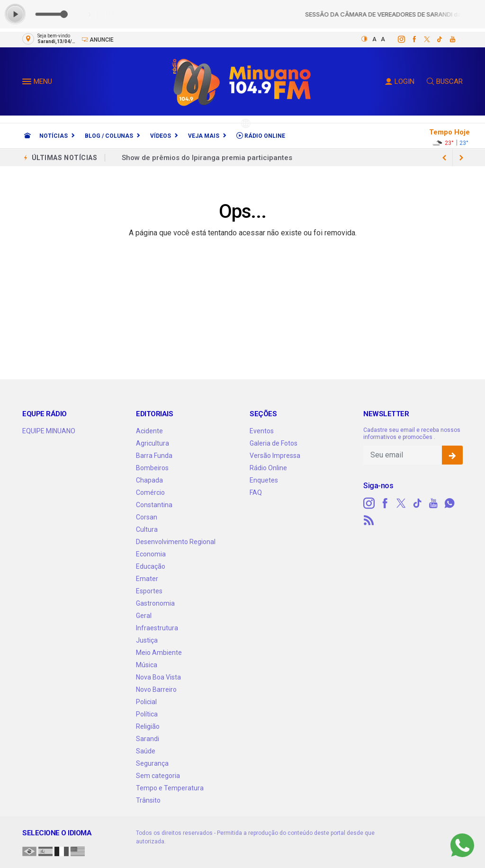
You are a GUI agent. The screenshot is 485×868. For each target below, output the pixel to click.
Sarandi (148, 739)
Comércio (150, 492)
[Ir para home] (27, 136)
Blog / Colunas (109, 136)
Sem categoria (158, 776)
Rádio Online (261, 136)
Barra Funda (154, 456)
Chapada (149, 480)
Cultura (147, 529)
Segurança (152, 763)
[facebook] (409, 39)
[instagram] (396, 39)
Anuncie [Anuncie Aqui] (98, 40)
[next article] (444, 158)
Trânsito (148, 800)
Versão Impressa (275, 456)
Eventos (262, 431)
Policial (146, 702)
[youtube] (447, 39)
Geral (144, 616)
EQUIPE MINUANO (49, 431)
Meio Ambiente (159, 653)
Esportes (149, 591)
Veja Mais (204, 136)
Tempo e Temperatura (170, 788)
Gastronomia (155, 603)
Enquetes (264, 480)
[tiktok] (435, 39)
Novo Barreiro (156, 689)
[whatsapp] (449, 503)
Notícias (54, 136)
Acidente (149, 431)
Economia (151, 554)
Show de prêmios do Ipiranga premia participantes (207, 158)
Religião (148, 726)
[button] (28, 83)
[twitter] (422, 39)
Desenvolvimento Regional (176, 542)
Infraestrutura (157, 628)
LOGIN (400, 81)
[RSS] (369, 520)
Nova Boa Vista (158, 677)
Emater (147, 579)
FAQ (256, 492)
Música (147, 665)
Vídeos (161, 136)
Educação (151, 566)
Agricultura (153, 443)
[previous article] (461, 158)
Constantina (154, 505)
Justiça (147, 640)
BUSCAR (445, 81)
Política (147, 714)
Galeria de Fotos (274, 443)
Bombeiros (152, 468)
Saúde (146, 751)
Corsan (147, 517)
